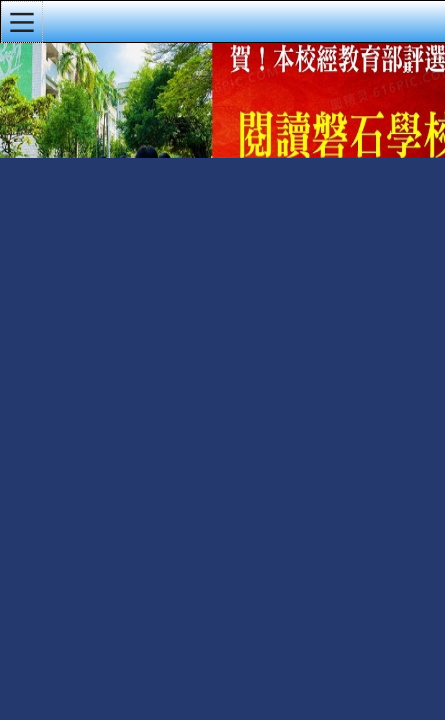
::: (408, 69)
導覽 (434, 72)
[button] (22, 22)
